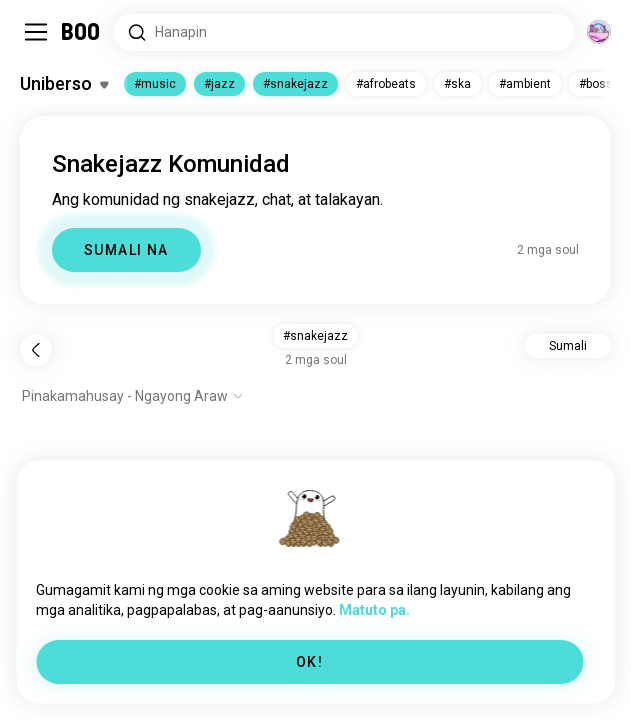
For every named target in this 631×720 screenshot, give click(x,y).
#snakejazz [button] (315, 336)
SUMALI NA (126, 250)
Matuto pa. (374, 610)
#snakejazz (295, 84)
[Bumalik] (36, 350)
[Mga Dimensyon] (599, 32)
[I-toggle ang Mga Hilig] (64, 84)
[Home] (81, 32)
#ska (457, 84)
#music (155, 84)
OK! (309, 662)
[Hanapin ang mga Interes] (344, 32)
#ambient (525, 84)
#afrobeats (386, 84)
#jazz (219, 84)
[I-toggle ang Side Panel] (36, 32)
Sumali (568, 346)
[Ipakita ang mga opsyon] (133, 396)
